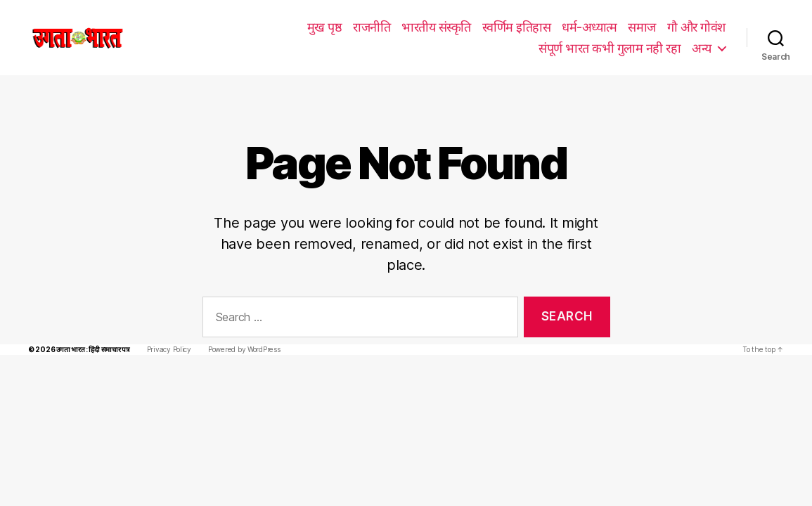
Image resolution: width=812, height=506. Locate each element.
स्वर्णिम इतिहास (365, 27)
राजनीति (220, 27)
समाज (489, 27)
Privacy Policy (165, 329)
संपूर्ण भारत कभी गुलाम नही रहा (655, 27)
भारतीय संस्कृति (284, 27)
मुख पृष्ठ (173, 27)
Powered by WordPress (238, 329)
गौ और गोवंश (543, 27)
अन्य (702, 48)
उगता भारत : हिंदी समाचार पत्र (90, 329)
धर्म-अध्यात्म (437, 27)
